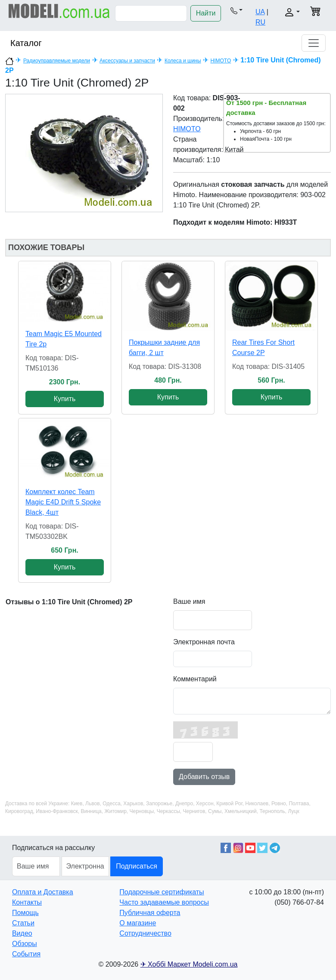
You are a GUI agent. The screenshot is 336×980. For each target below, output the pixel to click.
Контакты (27, 902)
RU (260, 22)
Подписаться (137, 866)
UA (260, 12)
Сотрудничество (145, 933)
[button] (236, 10)
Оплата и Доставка (43, 892)
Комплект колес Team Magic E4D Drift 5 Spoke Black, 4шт (63, 502)
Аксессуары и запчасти (127, 61)
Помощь (25, 913)
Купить (65, 399)
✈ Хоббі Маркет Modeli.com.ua (189, 964)
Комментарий (195, 679)
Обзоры (25, 944)
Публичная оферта (150, 913)
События (26, 954)
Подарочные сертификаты (162, 892)
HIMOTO (221, 61)
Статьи (23, 923)
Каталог (26, 43)
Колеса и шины (183, 61)
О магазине (138, 923)
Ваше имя (189, 601)
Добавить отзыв (204, 777)
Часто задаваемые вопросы (164, 902)
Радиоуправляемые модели (57, 61)
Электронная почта (204, 642)
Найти (206, 13)
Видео (22, 933)
